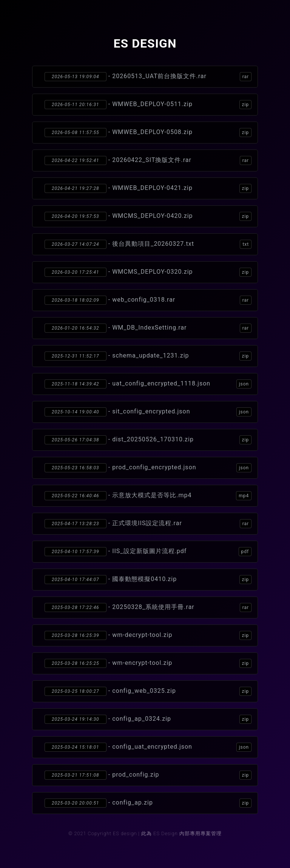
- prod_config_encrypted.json (148, 468)
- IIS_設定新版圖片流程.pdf (148, 552)
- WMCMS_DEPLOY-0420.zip (148, 216)
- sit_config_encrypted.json (148, 412)
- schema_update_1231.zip (148, 356)
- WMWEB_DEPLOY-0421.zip (148, 188)
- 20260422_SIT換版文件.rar (148, 160)
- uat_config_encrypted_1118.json (148, 384)
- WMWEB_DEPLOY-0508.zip (148, 133)
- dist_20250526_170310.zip (148, 440)
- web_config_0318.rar (148, 300)
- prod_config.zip (148, 775)
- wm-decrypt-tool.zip (148, 635)
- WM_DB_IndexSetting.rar (148, 328)
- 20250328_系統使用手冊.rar (148, 607)
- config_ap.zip (148, 803)
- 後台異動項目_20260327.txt (148, 244)
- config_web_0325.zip (148, 691)
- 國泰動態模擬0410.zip (148, 580)
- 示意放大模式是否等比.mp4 (148, 496)
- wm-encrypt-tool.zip (148, 663)
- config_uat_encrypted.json (148, 747)
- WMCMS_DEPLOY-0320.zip (148, 272)
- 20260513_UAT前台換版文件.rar (148, 77)
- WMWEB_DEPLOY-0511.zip (148, 105)
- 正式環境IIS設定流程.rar (148, 524)
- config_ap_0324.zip (148, 719)
